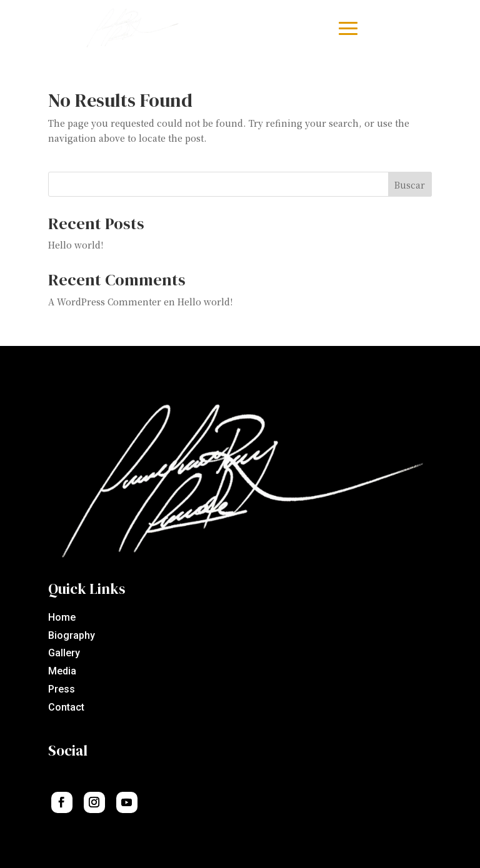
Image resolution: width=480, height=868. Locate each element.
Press (62, 689)
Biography (72, 635)
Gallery (64, 653)
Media (62, 671)
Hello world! (76, 245)
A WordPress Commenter (105, 302)
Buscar (410, 185)
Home (62, 617)
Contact (66, 707)
